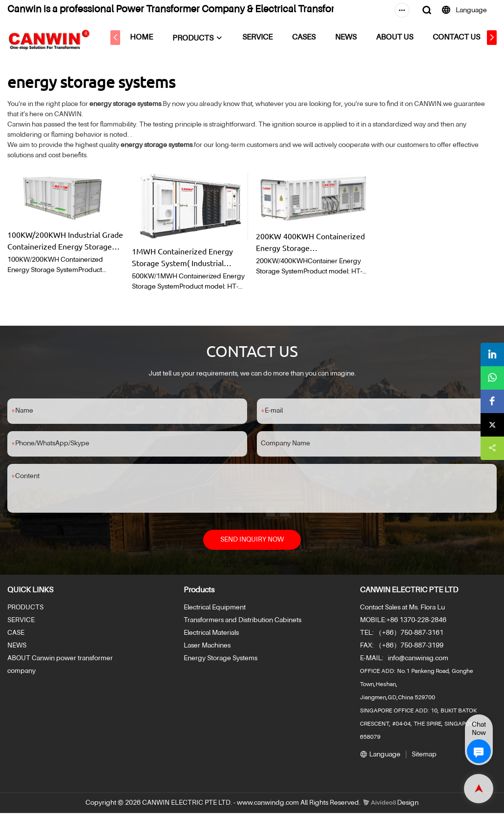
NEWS (353, 38)
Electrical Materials (211, 634)
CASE (16, 634)
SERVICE (264, 38)
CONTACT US (463, 38)
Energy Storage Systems (220, 660)
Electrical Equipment (215, 609)
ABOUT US (401, 38)
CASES (311, 38)
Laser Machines (207, 647)
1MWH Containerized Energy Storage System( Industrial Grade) (182, 257)
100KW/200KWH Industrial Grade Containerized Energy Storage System (65, 241)
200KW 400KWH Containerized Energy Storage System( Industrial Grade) (310, 242)
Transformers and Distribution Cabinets (242, 622)
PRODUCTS (200, 39)
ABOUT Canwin (31, 660)
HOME (148, 38)
